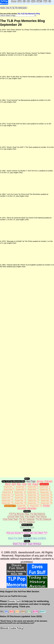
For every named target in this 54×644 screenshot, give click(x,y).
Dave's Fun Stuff (27, 527)
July (29, 484)
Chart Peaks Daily (10, 519)
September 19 (33, 498)
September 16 (46, 495)
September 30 (23, 506)
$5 (50, 1)
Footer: (27, 541)
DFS (20, 1)
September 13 (8, 495)
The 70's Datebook (27, 522)
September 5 (9, 490)
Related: (27, 511)
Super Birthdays (34, 544)
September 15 (33, 495)
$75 (29, 611)
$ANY (43, 611)
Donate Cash (14, 601)
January (40, 481)
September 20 (46, 498)
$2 (2, 611)
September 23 (33, 500)
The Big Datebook (38, 514)
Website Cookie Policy (12, 628)
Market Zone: (27, 525)
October (46, 506)
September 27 (33, 503)
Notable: (27, 536)
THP (45, 1)
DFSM (39, 1)
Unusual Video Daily (16, 517)
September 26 (21, 503)
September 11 (33, 492)
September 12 (46, 492)
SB (24, 1)
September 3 (33, 487)
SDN (33, 1)
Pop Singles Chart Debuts (36, 517)
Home (14, 1)
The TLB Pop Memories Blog (29, 14)
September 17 (8, 498)
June (24, 484)
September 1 (9, 487)
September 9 (8, 492)
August (35, 484)
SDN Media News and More (34, 538)
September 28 (46, 503)
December (32, 508)
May (19, 484)
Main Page (31, 481)
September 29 (10, 506)
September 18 (21, 498)
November (22, 508)
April (14, 484)
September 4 (45, 487)
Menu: (27, 479)
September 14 (21, 495)
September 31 (36, 506)
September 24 (46, 500)
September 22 (21, 500)
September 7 (33, 490)
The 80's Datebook (27, 519)
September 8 (45, 490)
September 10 (20, 492)
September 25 (8, 503)
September (44, 484)
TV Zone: (27, 530)
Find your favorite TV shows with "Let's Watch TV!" (27, 533)
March (8, 484)
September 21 (8, 500)
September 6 (21, 490)
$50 (23, 611)
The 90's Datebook (43, 519)
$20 (17, 611)
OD (28, 1)
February (48, 481)
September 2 (21, 487)
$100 (35, 611)
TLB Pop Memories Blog (19, 514)
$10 (12, 611)
